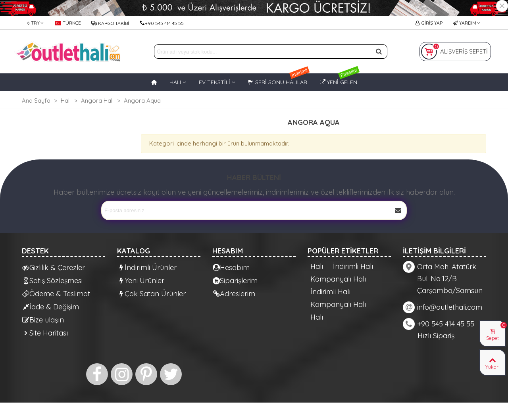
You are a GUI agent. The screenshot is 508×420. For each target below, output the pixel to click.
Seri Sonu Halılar (279, 80)
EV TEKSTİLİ (215, 82)
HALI (175, 82)
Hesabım (231, 268)
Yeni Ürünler (141, 281)
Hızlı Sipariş (436, 336)
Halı (317, 267)
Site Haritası (45, 333)
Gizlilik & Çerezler (54, 268)
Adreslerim (234, 294)
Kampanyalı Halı (338, 279)
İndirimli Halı (353, 267)
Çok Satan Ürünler (152, 294)
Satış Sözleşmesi (52, 281)
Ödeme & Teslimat (56, 294)
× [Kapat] (502, 6)
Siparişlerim (235, 281)
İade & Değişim (51, 307)
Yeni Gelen (340, 80)
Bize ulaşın (43, 320)
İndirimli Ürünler (147, 268)
